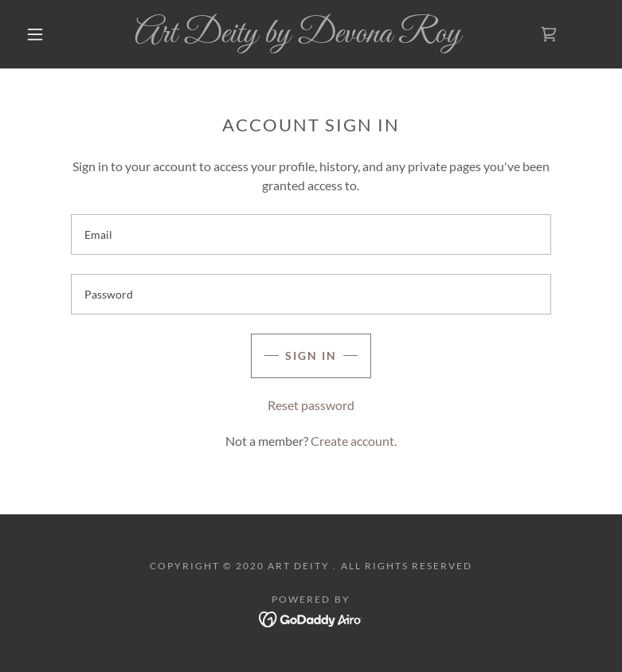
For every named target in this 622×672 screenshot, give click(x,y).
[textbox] (311, 234)
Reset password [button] (311, 405)
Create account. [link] (354, 441)
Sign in (311, 356)
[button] (35, 34)
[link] (298, 37)
